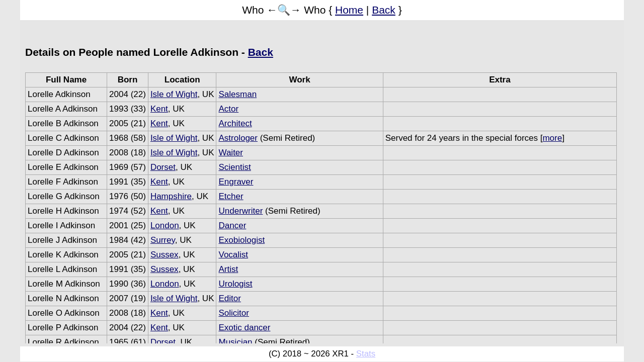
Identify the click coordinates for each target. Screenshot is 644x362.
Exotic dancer (244, 328)
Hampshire (171, 196)
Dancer (232, 225)
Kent (159, 109)
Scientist (234, 167)
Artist (228, 269)
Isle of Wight (174, 94)
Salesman (237, 94)
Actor (228, 109)
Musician (235, 342)
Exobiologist (242, 240)
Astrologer (238, 138)
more (552, 138)
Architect (235, 123)
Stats (366, 354)
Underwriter (240, 211)
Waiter (231, 153)
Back (384, 10)
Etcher (231, 196)
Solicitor (233, 313)
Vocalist (233, 255)
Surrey (163, 240)
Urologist (235, 284)
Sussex (165, 255)
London (165, 225)
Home (349, 10)
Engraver (236, 182)
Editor (229, 298)
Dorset (163, 167)
